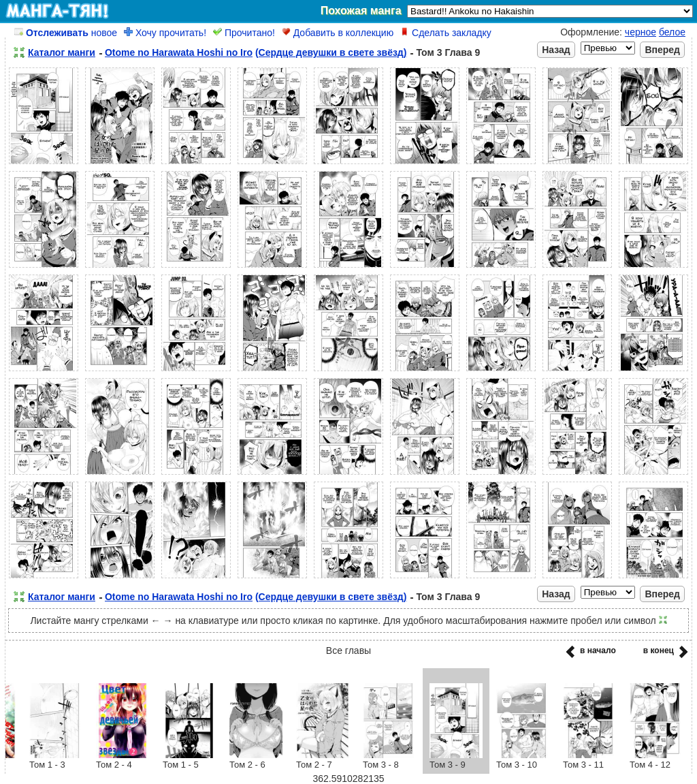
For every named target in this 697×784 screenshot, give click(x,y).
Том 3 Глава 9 (448, 52)
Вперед (662, 50)
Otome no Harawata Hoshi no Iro (179, 52)
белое (672, 32)
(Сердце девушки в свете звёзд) (331, 52)
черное (641, 32)
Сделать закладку (446, 33)
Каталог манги (62, 52)
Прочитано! (244, 33)
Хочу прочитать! (165, 33)
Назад (556, 50)
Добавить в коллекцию (338, 33)
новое (66, 33)
